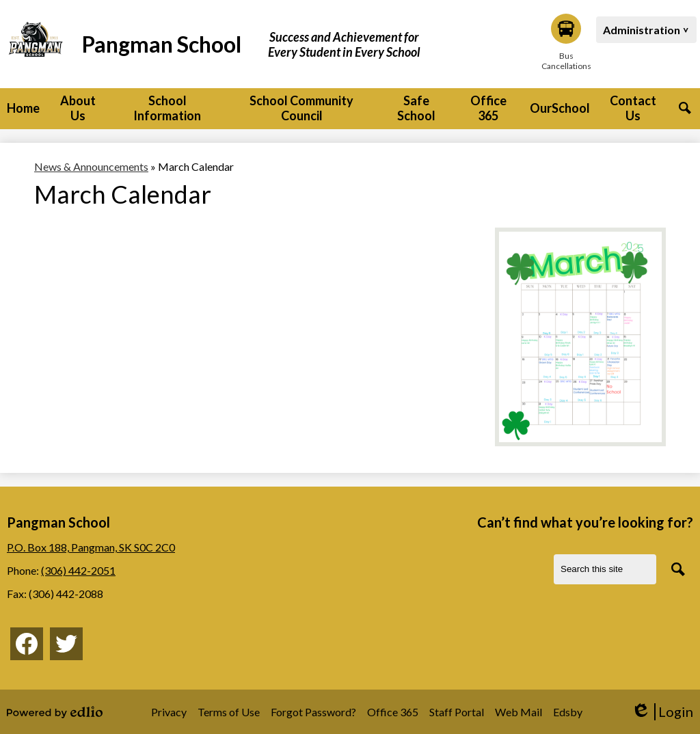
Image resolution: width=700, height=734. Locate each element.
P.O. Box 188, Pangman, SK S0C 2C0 (91, 547)
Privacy (169, 712)
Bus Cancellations (566, 42)
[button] (78, 109)
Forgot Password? (313, 712)
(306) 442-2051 (78, 570)
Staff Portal (457, 712)
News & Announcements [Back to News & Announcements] (91, 166)
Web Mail (519, 712)
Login (662, 712)
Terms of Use (229, 712)
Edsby (568, 712)
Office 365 (393, 712)
